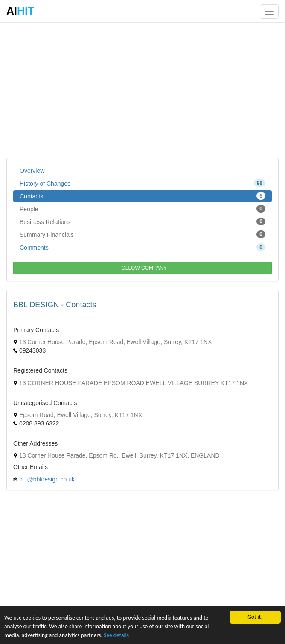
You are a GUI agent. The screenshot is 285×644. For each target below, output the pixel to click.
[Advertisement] (142, 90)
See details (116, 635)
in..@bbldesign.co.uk (47, 479)
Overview (32, 171)
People (142, 209)
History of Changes (142, 183)
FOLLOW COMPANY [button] (142, 268)
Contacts (142, 196)
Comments (142, 247)
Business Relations (142, 221)
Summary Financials (142, 234)
